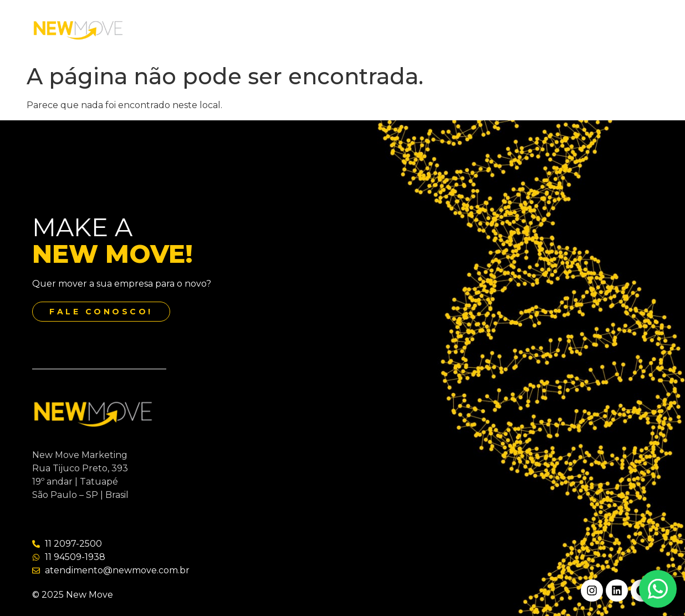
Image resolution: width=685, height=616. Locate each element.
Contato (439, 29)
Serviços (329, 29)
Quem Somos (263, 29)
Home (201, 29)
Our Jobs (384, 29)
